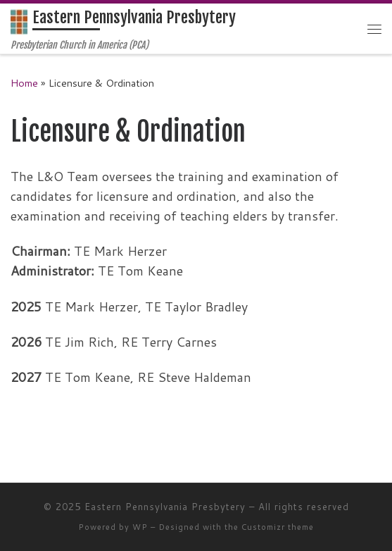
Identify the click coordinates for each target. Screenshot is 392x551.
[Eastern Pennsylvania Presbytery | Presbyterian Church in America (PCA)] (19, 21)
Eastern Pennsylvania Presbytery (165, 507)
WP (140, 527)
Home (24, 83)
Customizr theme (278, 527)
